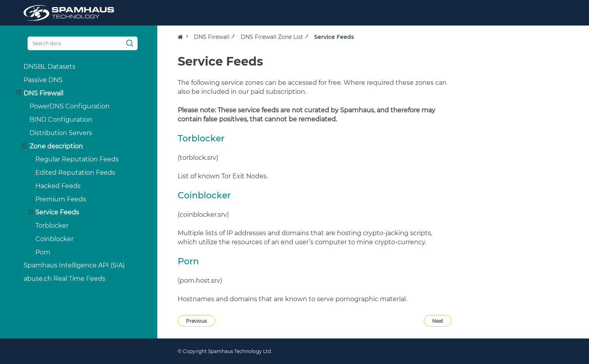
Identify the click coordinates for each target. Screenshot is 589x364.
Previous (196, 321)
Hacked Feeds (50, 186)
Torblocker (44, 226)
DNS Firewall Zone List (272, 37)
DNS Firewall (212, 37)
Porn (35, 252)
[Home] (183, 37)
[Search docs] (75, 43)
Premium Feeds (53, 199)
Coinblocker (47, 239)
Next (438, 321)
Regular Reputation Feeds (69, 159)
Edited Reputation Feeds (67, 173)
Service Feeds (46, 212)
